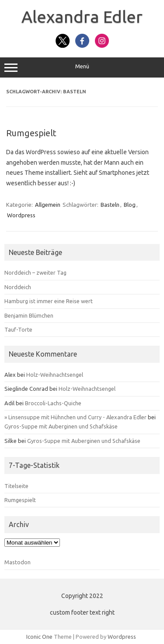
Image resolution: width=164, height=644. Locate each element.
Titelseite (16, 486)
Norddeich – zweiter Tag (35, 272)
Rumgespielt (31, 133)
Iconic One (39, 637)
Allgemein (48, 205)
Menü (82, 67)
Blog (130, 205)
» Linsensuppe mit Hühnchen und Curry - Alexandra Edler (75, 417)
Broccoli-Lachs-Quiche (53, 403)
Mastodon (17, 562)
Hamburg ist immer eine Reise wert (49, 301)
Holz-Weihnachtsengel (55, 375)
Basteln (110, 205)
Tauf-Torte (18, 329)
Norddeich (18, 287)
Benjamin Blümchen (29, 315)
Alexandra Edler (82, 17)
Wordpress (21, 215)
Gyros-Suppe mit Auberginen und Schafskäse (61, 426)
